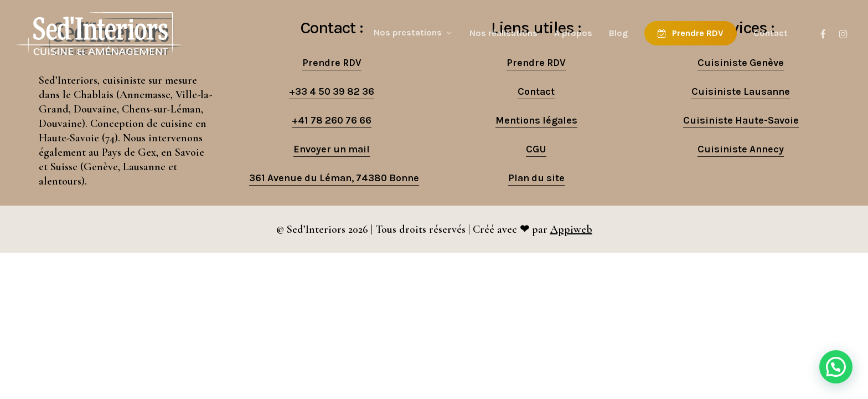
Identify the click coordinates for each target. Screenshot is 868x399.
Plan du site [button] (536, 178)
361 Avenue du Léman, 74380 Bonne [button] (334, 178)
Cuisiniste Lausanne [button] (741, 91)
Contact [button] (536, 91)
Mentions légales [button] (536, 120)
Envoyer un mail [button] (332, 149)
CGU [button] (536, 149)
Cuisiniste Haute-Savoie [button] (741, 120)
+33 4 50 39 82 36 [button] (332, 91)
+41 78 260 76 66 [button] (332, 120)
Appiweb (571, 229)
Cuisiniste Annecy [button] (741, 149)
